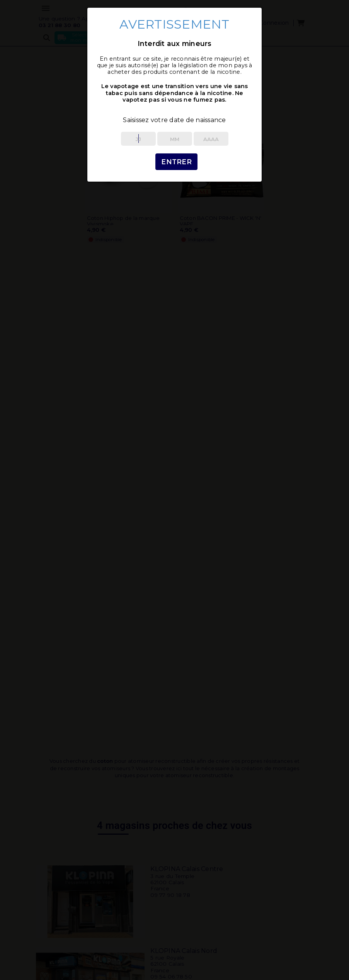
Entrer (176, 162)
